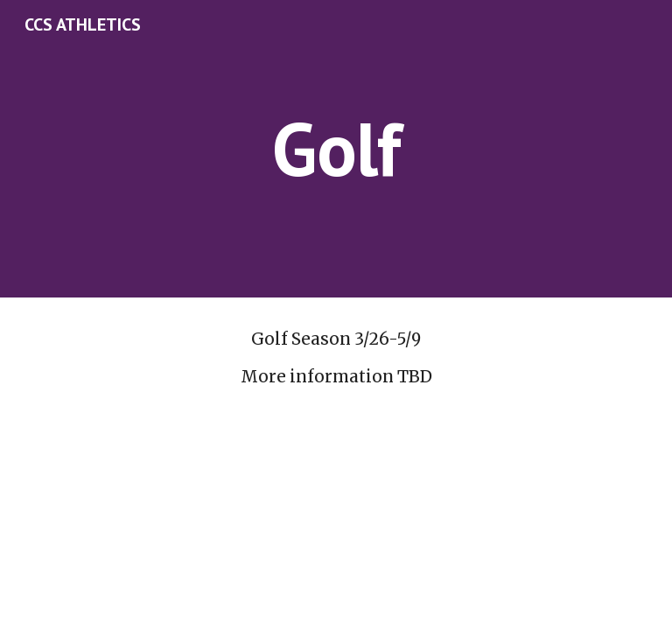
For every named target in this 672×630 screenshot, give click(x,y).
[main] (336, 148)
